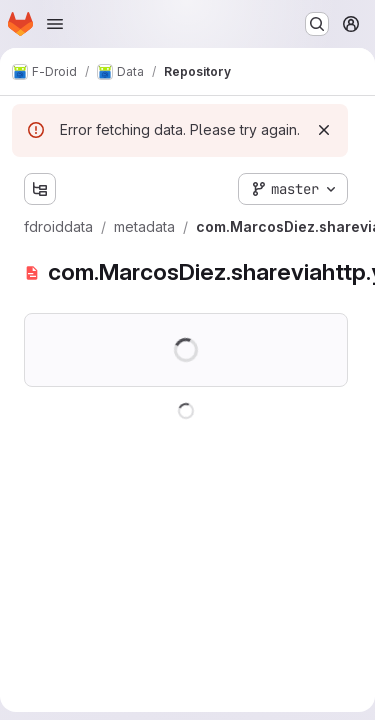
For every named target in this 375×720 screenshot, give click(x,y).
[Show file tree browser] (40, 189)
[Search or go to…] (317, 24)
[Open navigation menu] (55, 24)
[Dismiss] (324, 130)
